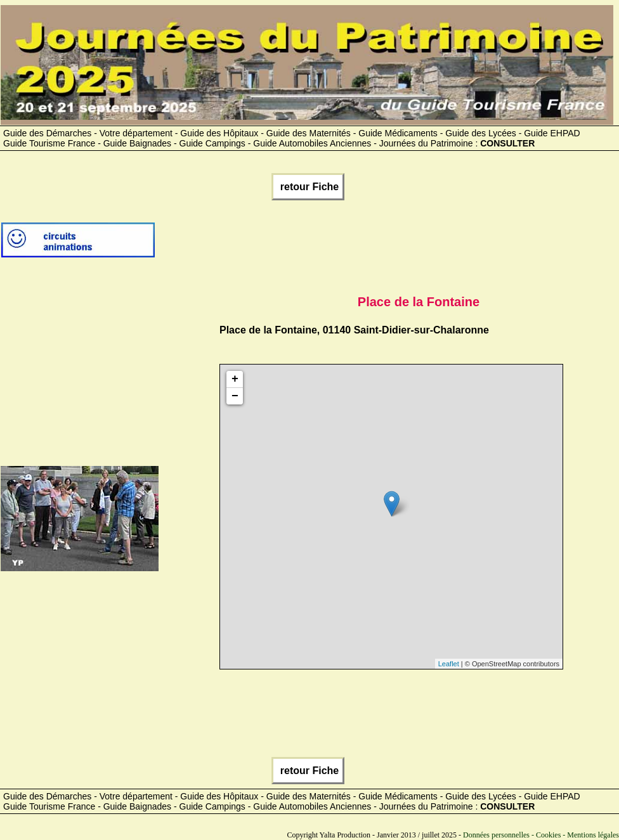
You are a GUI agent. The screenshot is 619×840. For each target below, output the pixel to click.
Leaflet (449, 664)
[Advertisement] (387, 245)
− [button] (235, 396)
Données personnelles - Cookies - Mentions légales (541, 835)
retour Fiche (308, 187)
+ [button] (235, 379)
